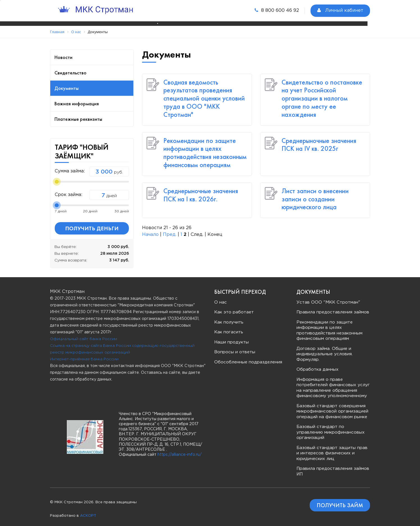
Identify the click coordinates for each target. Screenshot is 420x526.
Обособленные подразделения (248, 358)
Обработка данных (318, 365)
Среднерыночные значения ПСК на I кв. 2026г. (201, 190)
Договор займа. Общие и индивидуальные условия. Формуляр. (325, 350)
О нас (221, 298)
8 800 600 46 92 (277, 10)
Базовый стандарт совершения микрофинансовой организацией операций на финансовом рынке (332, 407)
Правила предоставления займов (333, 308)
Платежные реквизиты (78, 114)
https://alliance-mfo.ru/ (180, 450)
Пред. (170, 230)
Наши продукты (231, 338)
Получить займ (340, 501)
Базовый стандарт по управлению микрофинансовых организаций (331, 428)
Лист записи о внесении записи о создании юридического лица (315, 194)
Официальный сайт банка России (84, 334)
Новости (63, 53)
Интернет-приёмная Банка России (84, 355)
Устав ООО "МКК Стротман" (328, 298)
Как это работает (234, 308)
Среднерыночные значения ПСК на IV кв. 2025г (319, 140)
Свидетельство (70, 68)
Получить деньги (92, 224)
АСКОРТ (88, 511)
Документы (67, 84)
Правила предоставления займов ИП (333, 467)
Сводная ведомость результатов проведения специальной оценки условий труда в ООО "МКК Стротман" (204, 94)
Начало (150, 230)
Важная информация (77, 99)
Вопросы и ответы (235, 348)
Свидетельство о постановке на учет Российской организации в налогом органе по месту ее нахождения (322, 94)
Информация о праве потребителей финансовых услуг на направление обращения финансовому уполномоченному (333, 383)
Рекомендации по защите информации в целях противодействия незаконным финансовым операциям (205, 148)
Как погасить (229, 328)
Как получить (229, 318)
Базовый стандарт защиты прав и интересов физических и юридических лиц (332, 449)
